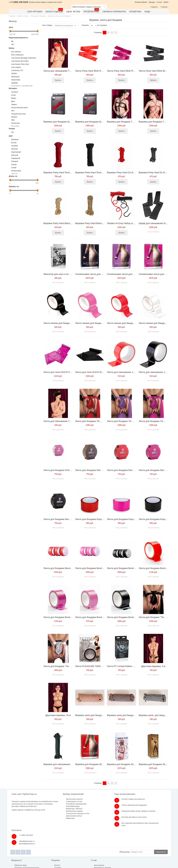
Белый (14, 143)
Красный (15, 155)
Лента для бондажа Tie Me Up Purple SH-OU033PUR (135, 421)
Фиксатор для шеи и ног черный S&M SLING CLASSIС (72, 274)
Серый (14, 164)
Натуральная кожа (18, 114)
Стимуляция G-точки (62, 801)
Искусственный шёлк (19, 108)
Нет (13, 44)
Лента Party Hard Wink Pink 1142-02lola (128, 71)
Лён (13, 111)
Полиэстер (15, 123)
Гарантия (48, 852)
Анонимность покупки (82, 849)
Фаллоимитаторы (61, 806)
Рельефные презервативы (65, 804)
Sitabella (15, 83)
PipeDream (15, 77)
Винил (14, 98)
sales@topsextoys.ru (145, 805)
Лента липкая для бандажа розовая (94, 323)
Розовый (15, 161)
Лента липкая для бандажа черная (62, 323)
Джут (13, 101)
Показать (85, 25)
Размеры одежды (110, 847)
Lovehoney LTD (17, 70)
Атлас (14, 95)
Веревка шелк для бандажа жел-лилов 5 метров (101, 715)
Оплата (47, 847)
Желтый (14, 149)
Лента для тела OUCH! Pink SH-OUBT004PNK (68, 372)
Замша (14, 104)
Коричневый (16, 152)
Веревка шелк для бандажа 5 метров (127, 715)
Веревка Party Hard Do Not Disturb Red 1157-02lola (134, 172)
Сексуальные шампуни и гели (66, 813)
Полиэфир (15, 126)
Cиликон (15, 92)
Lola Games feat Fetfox (20, 61)
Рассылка (124, 834)
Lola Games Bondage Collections (24, 58)
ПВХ (13, 120)
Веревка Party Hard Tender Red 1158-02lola (66, 172)
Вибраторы (59, 818)
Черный (14, 174)
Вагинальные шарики (63, 811)
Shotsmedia (16, 80)
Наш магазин (79, 847)
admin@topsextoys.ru (145, 807)
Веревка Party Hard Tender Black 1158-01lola (99, 172)
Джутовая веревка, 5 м (153, 666)
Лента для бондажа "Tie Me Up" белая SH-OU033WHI (72, 666)
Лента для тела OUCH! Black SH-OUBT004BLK (100, 372)
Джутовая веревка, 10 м (58, 715)
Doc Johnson (16, 52)
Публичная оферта (81, 852)
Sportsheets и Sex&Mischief (22, 86)
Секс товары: (47, 25)
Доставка (48, 849)
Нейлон (14, 117)
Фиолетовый (16, 171)
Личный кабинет (141, 2)
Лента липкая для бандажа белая (157, 323)
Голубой (14, 146)
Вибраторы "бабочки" (63, 809)
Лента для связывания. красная (124, 372)
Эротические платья (62, 816)
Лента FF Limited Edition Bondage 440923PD (130, 666)
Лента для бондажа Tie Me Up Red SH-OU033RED (102, 421)
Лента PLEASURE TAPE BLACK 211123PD (98, 666)
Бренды (152, 2)
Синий (14, 168)
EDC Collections (17, 55)
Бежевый (15, 139)
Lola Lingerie (16, 67)
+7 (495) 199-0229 (144, 799)
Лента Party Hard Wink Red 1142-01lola (96, 71)
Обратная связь (21, 847)
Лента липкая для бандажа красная (126, 323)
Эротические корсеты (63, 799)
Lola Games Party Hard (20, 64)
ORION (14, 74)
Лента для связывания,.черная (155, 372)
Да (12, 41)
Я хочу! (159, 2)
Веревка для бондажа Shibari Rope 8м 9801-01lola (133, 764)
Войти (166, 2)
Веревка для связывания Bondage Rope (65, 764)
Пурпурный (16, 158)
